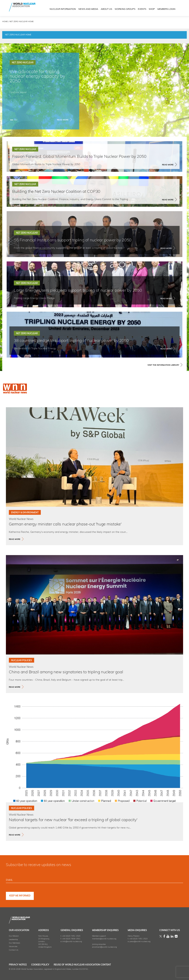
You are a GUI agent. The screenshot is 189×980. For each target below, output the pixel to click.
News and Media (88, 10)
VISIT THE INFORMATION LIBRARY (163, 365)
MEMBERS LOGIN (166, 10)
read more (15, 539)
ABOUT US (106, 10)
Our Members (14, 943)
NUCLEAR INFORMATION (63, 10)
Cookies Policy (46, 965)
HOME (5, 22)
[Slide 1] (16, 120)
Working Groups (125, 10)
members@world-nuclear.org (104, 939)
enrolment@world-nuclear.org (104, 947)
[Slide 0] (12, 120)
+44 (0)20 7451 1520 (71, 936)
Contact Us (14, 950)
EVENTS (142, 10)
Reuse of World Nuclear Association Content (93, 965)
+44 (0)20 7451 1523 (138, 939)
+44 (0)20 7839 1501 (71, 939)
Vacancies (13, 947)
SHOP (152, 10)
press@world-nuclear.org (140, 942)
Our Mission (14, 936)
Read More (63, 120)
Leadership (13, 940)
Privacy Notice (18, 965)
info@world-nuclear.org (72, 942)
